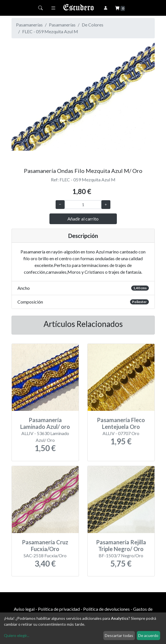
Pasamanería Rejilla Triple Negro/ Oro (121, 545)
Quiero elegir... (17, 635)
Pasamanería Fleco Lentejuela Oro (121, 423)
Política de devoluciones (106, 609)
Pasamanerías (62, 25)
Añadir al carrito (83, 219)
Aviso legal (24, 609)
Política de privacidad (59, 609)
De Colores (93, 25)
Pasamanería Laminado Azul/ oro (45, 423)
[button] (22, 103)
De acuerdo (148, 635)
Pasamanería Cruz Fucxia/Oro (45, 545)
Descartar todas (119, 635)
